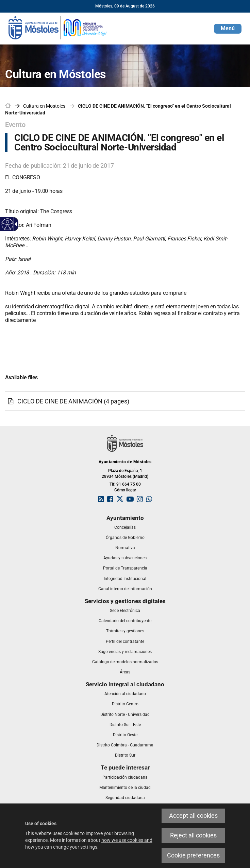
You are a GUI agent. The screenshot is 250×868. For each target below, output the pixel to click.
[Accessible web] (8, 224)
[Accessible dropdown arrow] (15, 224)
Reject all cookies (193, 835)
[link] (58, 27)
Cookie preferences (193, 855)
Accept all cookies (193, 816)
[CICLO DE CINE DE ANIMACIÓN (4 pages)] (125, 401)
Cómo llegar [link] (125, 490)
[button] (228, 29)
